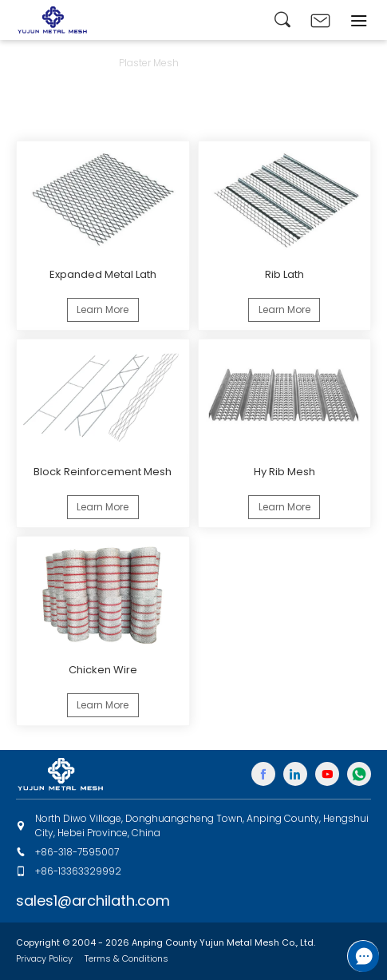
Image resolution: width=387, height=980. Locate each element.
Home (30, 63)
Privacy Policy (44, 958)
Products (82, 63)
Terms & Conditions (126, 958)
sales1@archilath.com (93, 901)
